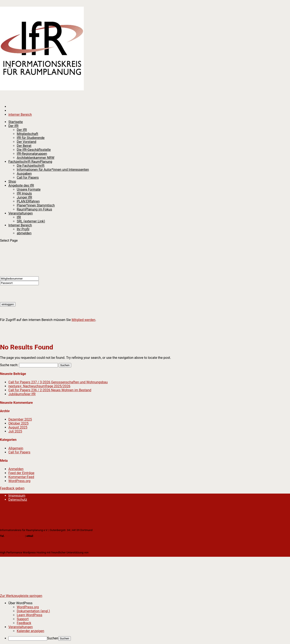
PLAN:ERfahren (28, 201)
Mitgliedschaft (27, 134)
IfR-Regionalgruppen (32, 154)
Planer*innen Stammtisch (36, 205)
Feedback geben (12, 488)
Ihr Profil (23, 229)
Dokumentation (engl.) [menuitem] (33, 611)
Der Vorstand (27, 142)
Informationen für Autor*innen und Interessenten (53, 170)
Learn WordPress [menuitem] (30, 615)
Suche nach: (9, 365)
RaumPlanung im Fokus (34, 209)
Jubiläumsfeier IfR (22, 394)
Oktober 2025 (18, 423)
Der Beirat (24, 146)
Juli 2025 (15, 431)
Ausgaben (24, 174)
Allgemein (16, 448)
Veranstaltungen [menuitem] (21, 627)
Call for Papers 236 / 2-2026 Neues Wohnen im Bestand (50, 390)
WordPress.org (19, 481)
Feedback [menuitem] (24, 623)
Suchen (53, 638)
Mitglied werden (84, 320)
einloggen (8, 304)
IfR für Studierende (31, 138)
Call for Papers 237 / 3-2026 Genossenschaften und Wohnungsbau (58, 382)
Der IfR (22, 130)
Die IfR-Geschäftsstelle (34, 150)
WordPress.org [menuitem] (28, 607)
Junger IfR (24, 197)
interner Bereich (20, 115)
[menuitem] (149, 603)
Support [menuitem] (23, 619)
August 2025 (18, 427)
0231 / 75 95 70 (15, 536)
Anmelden (16, 469)
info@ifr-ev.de (42, 536)
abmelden (24, 233)
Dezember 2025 (20, 419)
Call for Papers (28, 178)
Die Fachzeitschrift (31, 166)
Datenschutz (18, 500)
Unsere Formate (29, 189)
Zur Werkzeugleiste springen (21, 596)
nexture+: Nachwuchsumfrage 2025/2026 (39, 386)
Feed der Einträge (21, 473)
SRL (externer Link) (31, 221)
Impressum (17, 496)
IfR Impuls (24, 193)
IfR (19, 217)
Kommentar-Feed (21, 477)
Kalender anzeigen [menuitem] (30, 631)
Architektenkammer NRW (36, 158)
